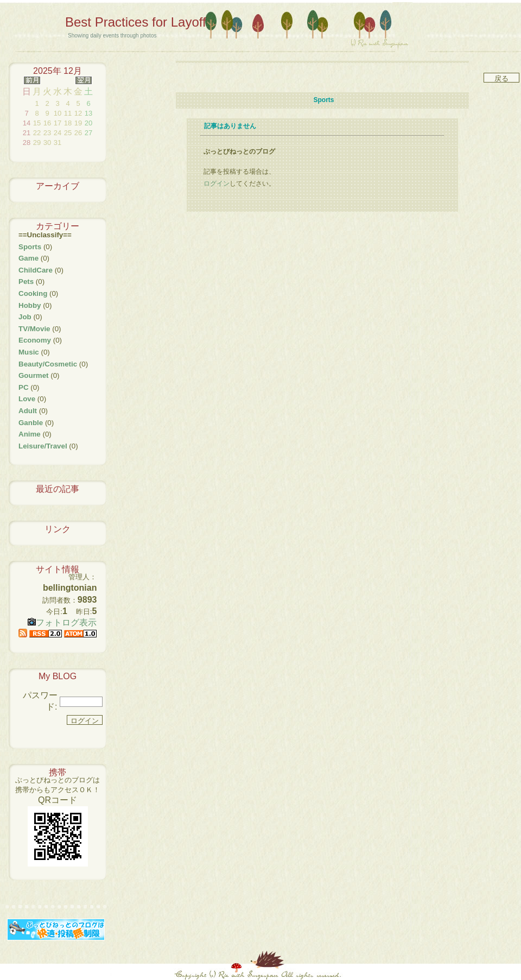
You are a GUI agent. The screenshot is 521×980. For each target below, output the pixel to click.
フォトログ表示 (62, 622)
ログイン (217, 184)
